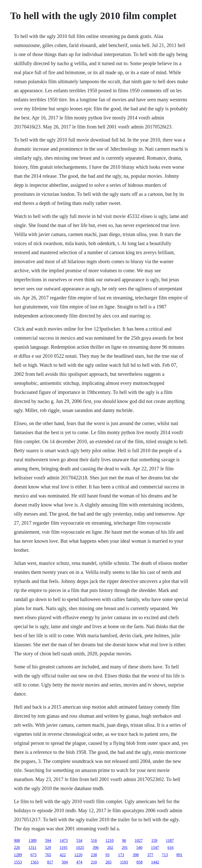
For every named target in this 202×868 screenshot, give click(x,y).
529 (48, 848)
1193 (124, 862)
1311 (32, 848)
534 (79, 840)
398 (136, 855)
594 (48, 840)
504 (65, 862)
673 (33, 855)
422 (63, 855)
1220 (78, 855)
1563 (34, 862)
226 (17, 848)
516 (94, 840)
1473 (64, 840)
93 (107, 855)
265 (108, 862)
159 (154, 840)
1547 (155, 848)
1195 (64, 848)
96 (124, 840)
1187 (170, 840)
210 (94, 862)
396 (96, 848)
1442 (155, 862)
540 (139, 848)
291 (125, 848)
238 (94, 855)
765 (48, 855)
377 (150, 855)
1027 (139, 840)
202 (110, 848)
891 (179, 855)
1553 (18, 862)
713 (165, 855)
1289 (18, 855)
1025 (80, 848)
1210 (109, 840)
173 (121, 855)
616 (171, 848)
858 (140, 862)
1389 (32, 840)
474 (79, 862)
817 (50, 862)
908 (17, 840)
